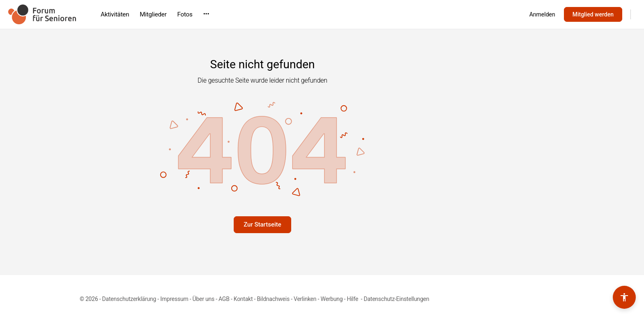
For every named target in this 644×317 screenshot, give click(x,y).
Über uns (204, 299)
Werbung (331, 299)
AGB (224, 299)
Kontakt (243, 299)
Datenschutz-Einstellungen (396, 299)
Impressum (174, 299)
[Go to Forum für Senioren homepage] (42, 14)
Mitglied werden (593, 14)
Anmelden (542, 14)
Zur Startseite (262, 224)
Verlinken (305, 299)
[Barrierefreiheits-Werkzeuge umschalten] (624, 297)
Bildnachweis (273, 299)
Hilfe (353, 299)
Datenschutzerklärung (129, 299)
